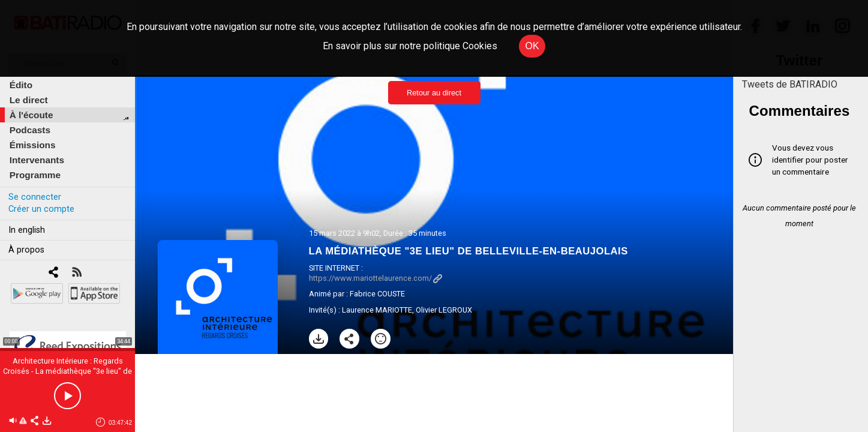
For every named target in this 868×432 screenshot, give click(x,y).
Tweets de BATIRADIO (790, 84)
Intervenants (37, 160)
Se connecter (35, 197)
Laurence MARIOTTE (377, 310)
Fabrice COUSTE (377, 294)
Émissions (33, 145)
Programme (35, 175)
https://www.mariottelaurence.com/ (376, 278)
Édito (21, 85)
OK (532, 46)
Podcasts (30, 130)
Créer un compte (41, 209)
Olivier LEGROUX (444, 310)
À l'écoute (31, 115)
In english (27, 230)
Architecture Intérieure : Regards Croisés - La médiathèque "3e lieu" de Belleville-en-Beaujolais (67, 371)
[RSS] (76, 273)
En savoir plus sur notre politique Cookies (410, 46)
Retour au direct (434, 93)
